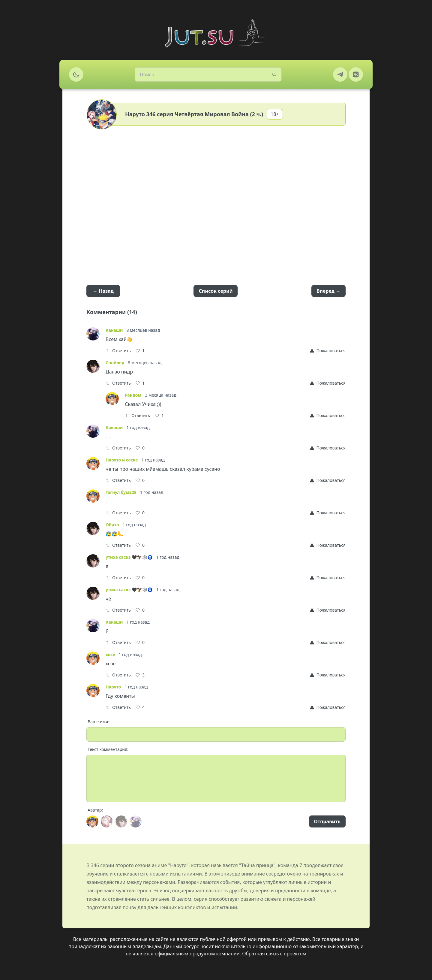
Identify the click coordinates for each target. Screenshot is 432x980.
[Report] (328, 351)
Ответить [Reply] (118, 351)
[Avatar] (92, 821)
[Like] (140, 351)
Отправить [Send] (327, 821)
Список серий (216, 291)
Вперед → (328, 291)
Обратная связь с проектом (274, 954)
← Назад (103, 291)
